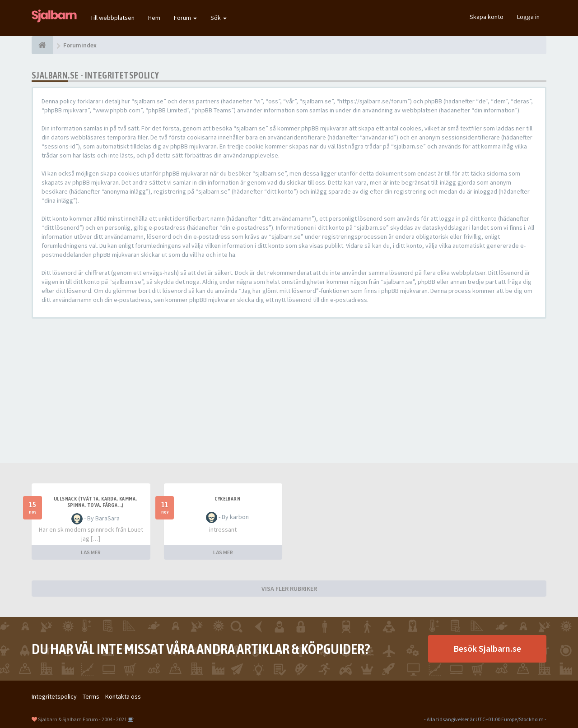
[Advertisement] (289, 391)
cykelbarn (227, 499)
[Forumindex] (42, 45)
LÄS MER (91, 552)
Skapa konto (487, 17)
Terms (91, 696)
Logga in (528, 17)
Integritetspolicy (54, 696)
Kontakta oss (123, 696)
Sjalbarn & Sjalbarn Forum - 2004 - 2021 (82, 719)
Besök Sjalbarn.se (487, 648)
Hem (154, 18)
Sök (219, 18)
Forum (185, 18)
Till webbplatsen (112, 18)
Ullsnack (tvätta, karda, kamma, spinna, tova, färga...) (95, 502)
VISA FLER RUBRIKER (289, 589)
